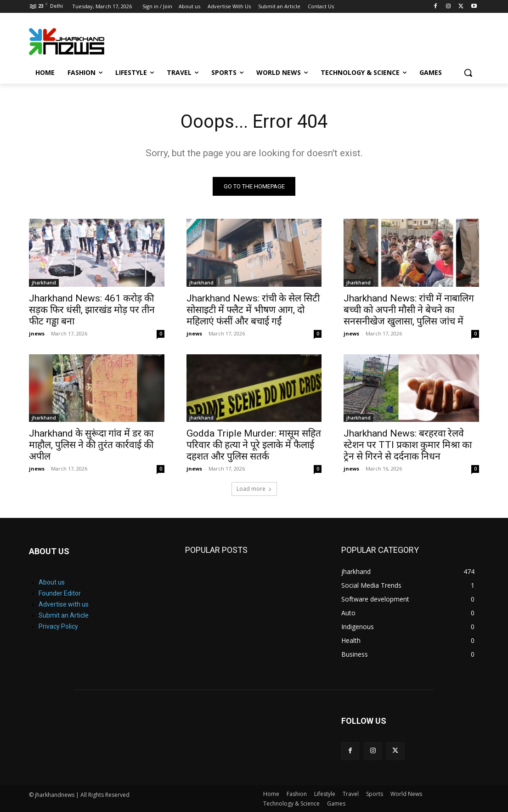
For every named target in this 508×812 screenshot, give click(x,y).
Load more (254, 489)
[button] (468, 73)
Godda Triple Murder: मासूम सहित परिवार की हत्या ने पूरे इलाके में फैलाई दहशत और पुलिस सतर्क (254, 445)
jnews (37, 333)
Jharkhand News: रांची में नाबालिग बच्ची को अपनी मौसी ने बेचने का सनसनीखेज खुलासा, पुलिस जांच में (409, 310)
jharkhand (44, 283)
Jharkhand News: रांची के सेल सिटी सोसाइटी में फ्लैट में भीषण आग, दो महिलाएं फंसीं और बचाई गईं (253, 310)
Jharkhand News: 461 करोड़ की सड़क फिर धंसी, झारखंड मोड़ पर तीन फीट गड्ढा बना (92, 310)
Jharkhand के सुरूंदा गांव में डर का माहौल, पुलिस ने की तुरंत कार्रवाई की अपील (91, 445)
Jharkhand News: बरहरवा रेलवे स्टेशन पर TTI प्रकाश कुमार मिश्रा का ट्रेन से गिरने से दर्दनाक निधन (408, 445)
